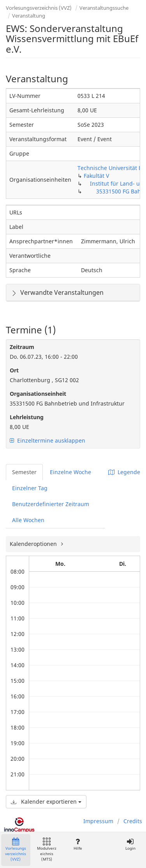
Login (130, 844)
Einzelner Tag (30, 488)
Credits (133, 821)
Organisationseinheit (38, 394)
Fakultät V (96, 176)
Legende (124, 472)
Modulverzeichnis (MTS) (47, 850)
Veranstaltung (29, 16)
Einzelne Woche (70, 472)
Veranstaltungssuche (104, 8)
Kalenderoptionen (34, 544)
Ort (14, 370)
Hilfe (78, 844)
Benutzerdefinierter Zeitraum (51, 504)
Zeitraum (22, 347)
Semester (24, 472)
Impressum (98, 821)
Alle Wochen (28, 520)
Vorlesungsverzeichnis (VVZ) (39, 8)
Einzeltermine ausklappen (47, 440)
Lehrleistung (27, 417)
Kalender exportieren (46, 802)
